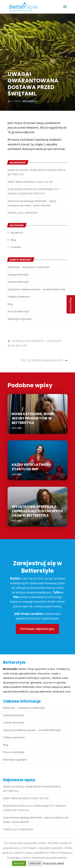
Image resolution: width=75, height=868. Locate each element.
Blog (13, 240)
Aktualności (30, 101)
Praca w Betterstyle (18, 311)
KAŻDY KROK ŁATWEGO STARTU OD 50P (30, 182)
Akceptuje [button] (19, 863)
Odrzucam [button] (35, 863)
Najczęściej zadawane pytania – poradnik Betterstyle (36, 289)
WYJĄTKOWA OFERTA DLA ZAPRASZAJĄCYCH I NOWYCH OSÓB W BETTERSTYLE (37, 511)
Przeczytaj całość (54, 863)
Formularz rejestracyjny (37, 629)
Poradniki (16, 247)
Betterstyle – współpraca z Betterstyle (28, 267)
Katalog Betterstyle (18, 275)
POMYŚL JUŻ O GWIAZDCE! (23, 213)
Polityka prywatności (19, 297)
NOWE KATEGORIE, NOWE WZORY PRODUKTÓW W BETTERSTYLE (33, 418)
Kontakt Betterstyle (18, 282)
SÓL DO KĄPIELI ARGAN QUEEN (42, 360)
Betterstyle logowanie (20, 319)
